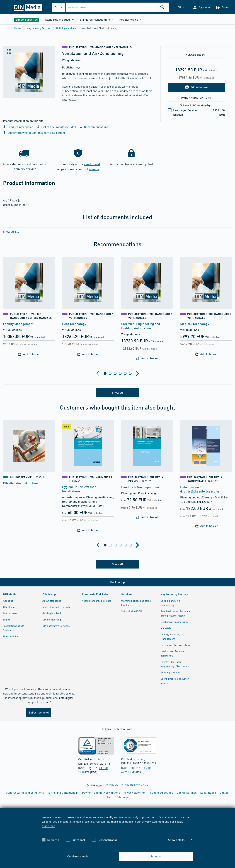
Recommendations (94, 127)
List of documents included (56, 127)
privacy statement (153, 821)
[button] (201, 7)
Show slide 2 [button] (110, 373)
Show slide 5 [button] (125, 373)
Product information (18, 127)
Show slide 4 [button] (120, 373)
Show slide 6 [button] (130, 373)
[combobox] (117, 7)
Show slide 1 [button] (105, 373)
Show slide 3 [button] (115, 373)
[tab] (105, 373)
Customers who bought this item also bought (34, 133)
